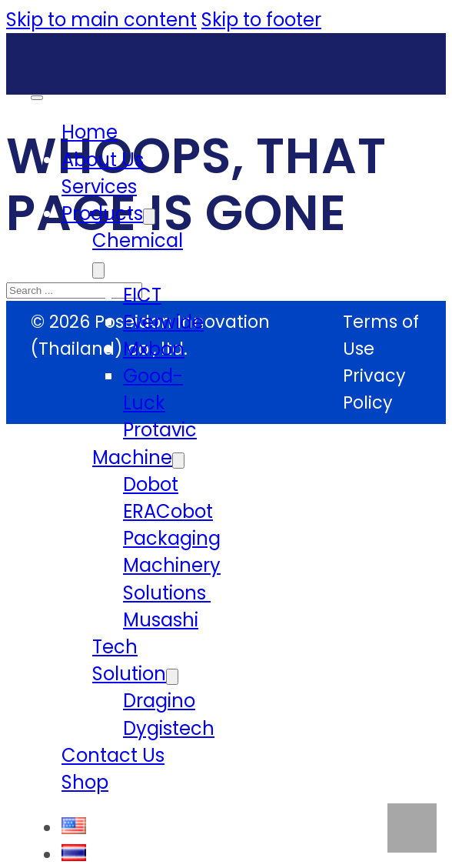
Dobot (151, 484)
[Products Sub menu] (149, 217)
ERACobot (168, 511)
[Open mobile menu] (37, 98)
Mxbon (154, 349)
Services (99, 187)
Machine (132, 457)
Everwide (163, 322)
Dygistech (169, 728)
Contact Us (113, 755)
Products (102, 214)
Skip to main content (101, 20)
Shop (85, 782)
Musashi (161, 620)
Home (90, 132)
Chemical (138, 240)
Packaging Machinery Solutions (172, 565)
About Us (103, 160)
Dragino (159, 701)
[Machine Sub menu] (178, 461)
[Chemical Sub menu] (98, 270)
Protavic (160, 430)
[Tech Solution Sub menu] (172, 677)
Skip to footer (261, 20)
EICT (142, 295)
